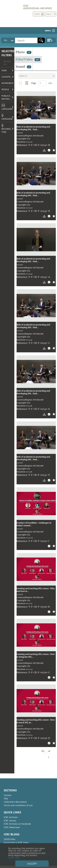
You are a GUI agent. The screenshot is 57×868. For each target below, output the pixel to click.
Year (4, 70)
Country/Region (8, 77)
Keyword (7, 83)
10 (37, 60)
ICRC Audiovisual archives (38, 7)
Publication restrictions (8, 97)
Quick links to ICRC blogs (16, 842)
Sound (23, 67)
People (5, 89)
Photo (23, 52)
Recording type (8, 129)
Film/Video (28, 59)
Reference (22, 145)
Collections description (15, 802)
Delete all (7, 63)
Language (7, 107)
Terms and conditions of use (18, 805)
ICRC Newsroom (12, 827)
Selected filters (8, 53)
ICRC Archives (11, 817)
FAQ (6, 798)
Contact (8, 795)
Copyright (21, 139)
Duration (21, 142)
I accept (32, 864)
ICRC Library (10, 820)
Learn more (14, 858)
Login (37, 14)
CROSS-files (10, 839)
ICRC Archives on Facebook (17, 824)
